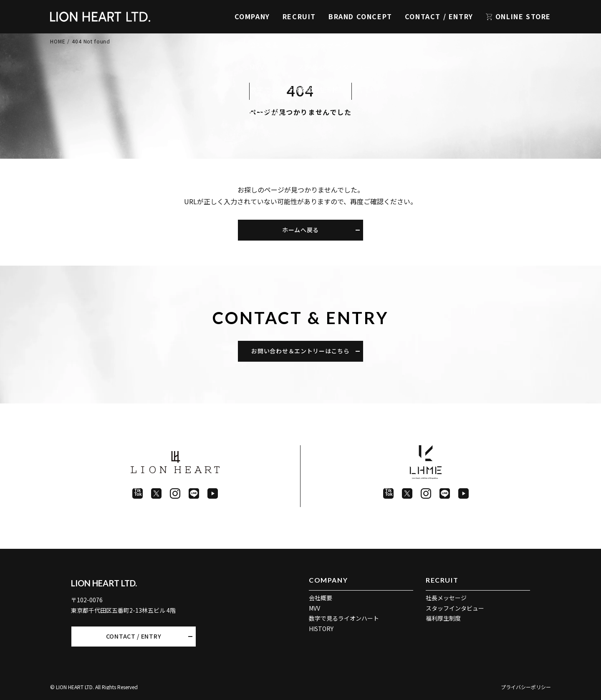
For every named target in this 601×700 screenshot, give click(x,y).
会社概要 (321, 598)
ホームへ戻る (300, 230)
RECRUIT (299, 16)
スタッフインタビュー (455, 608)
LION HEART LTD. (104, 583)
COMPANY (252, 16)
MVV (314, 608)
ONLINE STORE (523, 16)
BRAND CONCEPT (360, 16)
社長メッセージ (446, 598)
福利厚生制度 (443, 618)
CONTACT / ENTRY (439, 16)
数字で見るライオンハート (344, 618)
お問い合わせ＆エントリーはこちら (300, 351)
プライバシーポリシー (526, 687)
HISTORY (321, 629)
